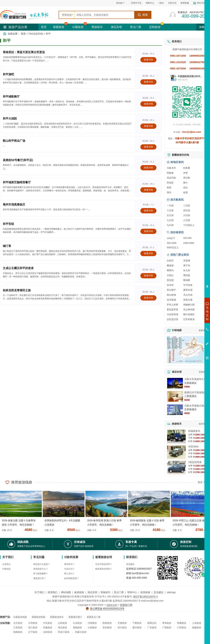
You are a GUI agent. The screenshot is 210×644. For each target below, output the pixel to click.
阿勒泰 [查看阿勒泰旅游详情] (170, 173)
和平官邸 (8, 224)
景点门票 (136, 27)
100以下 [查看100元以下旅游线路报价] (171, 238)
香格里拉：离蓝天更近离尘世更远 (24, 52)
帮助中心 (150, 3)
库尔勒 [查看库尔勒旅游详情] (187, 178)
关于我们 (39, 592)
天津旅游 (33, 623)
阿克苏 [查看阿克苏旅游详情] (170, 183)
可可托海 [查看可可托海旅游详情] (188, 285)
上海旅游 (197, 623)
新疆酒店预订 (75, 617)
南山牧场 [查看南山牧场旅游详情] (171, 295)
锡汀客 (7, 246)
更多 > (201, 482)
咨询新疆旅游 (192, 313)
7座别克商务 (195, 462)
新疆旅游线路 (38, 617)
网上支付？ (69, 574)
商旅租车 (97, 27)
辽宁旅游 (33, 632)
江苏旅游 (18, 627)
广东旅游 (152, 627)
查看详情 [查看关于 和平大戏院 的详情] (148, 126)
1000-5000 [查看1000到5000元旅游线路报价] (189, 243)
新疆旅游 (59, 27)
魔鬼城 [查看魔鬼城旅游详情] (170, 265)
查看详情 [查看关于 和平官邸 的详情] (148, 231)
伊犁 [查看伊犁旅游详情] (185, 173)
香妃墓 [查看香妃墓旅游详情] (187, 275)
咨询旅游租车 (192, 332)
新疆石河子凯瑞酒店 (195, 392)
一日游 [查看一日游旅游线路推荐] (170, 206)
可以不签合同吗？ (104, 564)
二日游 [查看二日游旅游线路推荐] (187, 206)
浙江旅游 (33, 627)
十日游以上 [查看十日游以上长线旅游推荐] (189, 225)
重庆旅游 (137, 627)
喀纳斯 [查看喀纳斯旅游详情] (187, 280)
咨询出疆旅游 (192, 320)
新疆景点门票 (94, 617)
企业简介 (6, 564)
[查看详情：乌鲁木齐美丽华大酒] (175, 383)
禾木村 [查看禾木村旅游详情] (170, 285)
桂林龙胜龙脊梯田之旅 (17, 290)
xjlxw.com (112, 605)
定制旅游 (155, 27)
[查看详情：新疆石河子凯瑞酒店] (175, 396)
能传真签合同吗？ (104, 569)
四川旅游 (122, 627)
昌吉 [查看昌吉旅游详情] (185, 188)
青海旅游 (167, 623)
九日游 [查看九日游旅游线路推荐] (170, 225)
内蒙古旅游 (81, 632)
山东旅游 (77, 623)
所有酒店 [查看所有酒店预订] (203, 372)
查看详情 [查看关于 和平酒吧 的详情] (148, 82)
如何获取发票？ (72, 578)
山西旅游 (62, 623)
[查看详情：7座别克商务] (176, 468)
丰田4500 (193, 447)
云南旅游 (92, 627)
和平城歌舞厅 (11, 97)
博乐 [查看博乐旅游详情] (169, 192)
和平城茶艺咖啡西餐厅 (17, 182)
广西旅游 (167, 627)
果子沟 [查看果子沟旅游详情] (187, 265)
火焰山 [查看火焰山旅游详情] (170, 275)
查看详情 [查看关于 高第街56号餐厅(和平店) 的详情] (148, 168)
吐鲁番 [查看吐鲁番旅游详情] (187, 168)
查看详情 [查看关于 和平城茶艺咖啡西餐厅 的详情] (148, 190)
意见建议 (130, 564)
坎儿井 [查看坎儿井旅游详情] (187, 270)
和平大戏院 (10, 119)
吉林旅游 (48, 632)
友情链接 (145, 592)
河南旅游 (92, 623)
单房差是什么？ (41, 569)
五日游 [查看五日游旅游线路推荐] (170, 215)
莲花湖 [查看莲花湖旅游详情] (170, 280)
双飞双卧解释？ (41, 574)
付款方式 (172, 3)
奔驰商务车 (194, 431)
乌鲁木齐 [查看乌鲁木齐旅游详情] (171, 168)
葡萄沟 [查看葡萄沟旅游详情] (170, 270)
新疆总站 (152, 623)
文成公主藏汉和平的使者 (18, 268)
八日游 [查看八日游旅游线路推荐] (187, 220)
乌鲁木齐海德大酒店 (195, 406)
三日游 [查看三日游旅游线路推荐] (170, 210)
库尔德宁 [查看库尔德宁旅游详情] (171, 290)
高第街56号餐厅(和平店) (18, 160)
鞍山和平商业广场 (14, 141)
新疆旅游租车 (57, 617)
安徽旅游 (48, 627)
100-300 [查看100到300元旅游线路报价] (187, 238)
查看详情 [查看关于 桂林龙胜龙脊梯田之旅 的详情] (148, 298)
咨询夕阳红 (192, 338)
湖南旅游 (77, 627)
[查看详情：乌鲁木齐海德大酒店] (175, 410)
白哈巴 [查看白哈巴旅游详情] (170, 261)
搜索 (143, 15)
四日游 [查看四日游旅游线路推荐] (187, 210)
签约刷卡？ (69, 564)
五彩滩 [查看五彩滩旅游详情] (187, 261)
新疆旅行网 (126, 605)
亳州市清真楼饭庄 (14, 205)
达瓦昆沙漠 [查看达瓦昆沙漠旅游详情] (172, 319)
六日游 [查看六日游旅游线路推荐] (187, 215)
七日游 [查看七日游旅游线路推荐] (170, 220)
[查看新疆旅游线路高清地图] (187, 350)
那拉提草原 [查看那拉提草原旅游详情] (172, 310)
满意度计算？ (40, 578)
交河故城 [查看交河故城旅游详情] (171, 300)
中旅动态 (6, 569)
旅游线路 (79, 592)
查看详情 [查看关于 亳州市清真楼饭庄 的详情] (148, 211)
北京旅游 (18, 623)
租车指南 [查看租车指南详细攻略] (203, 424)
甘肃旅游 (122, 623)
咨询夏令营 (192, 326)
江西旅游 (182, 627)
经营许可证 (136, 3)
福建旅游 (197, 627)
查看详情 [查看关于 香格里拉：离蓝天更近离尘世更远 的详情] (148, 60)
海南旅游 (18, 632)
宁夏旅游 (137, 623)
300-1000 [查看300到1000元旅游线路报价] (172, 243)
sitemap (171, 592)
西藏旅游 (182, 623)
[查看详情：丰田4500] (176, 452)
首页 (44, 27)
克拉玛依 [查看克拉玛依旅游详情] (171, 178)
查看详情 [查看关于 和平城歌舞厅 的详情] (148, 104)
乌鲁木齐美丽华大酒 (195, 379)
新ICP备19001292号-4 (145, 596)
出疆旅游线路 (20, 617)
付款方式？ (69, 569)
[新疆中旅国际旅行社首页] (28, 15)
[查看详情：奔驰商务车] (176, 437)
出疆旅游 (78, 27)
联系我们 (53, 592)
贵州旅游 (107, 627)
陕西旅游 (107, 623)
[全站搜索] (104, 15)
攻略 (203, 27)
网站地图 (66, 592)
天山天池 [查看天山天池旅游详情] (188, 295)
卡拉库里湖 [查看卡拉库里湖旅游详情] (172, 314)
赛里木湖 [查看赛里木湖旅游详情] (188, 290)
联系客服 (185, 3)
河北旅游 (48, 623)
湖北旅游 (62, 627)
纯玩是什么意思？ (42, 564)
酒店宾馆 (116, 27)
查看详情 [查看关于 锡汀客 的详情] (148, 253)
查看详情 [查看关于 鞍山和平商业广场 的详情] (148, 147)
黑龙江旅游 (64, 632)
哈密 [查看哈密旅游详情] (185, 192)
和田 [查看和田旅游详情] (169, 188)
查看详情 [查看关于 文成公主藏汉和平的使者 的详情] (148, 276)
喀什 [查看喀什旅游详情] (185, 183)
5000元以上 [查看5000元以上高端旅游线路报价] (173, 247)
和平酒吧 (8, 74)
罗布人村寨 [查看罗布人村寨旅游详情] (172, 305)
